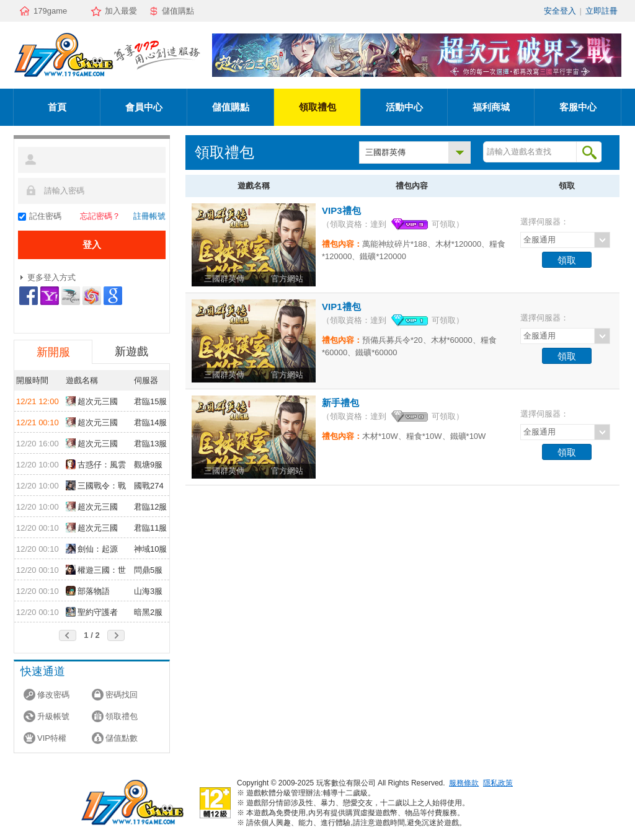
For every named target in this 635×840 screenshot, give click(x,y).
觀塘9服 (148, 465)
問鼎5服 (148, 570)
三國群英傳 (385, 152)
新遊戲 (131, 351)
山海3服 (148, 591)
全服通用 (540, 240)
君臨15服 (150, 401)
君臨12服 (150, 507)
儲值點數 (122, 738)
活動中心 (404, 107)
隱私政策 (498, 783)
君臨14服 (150, 422)
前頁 (68, 635)
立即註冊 (602, 11)
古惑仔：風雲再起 (96, 466)
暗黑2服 (148, 612)
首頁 (57, 107)
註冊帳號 (149, 216)
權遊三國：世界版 (96, 571)
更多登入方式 (51, 277)
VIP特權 (52, 738)
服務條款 (464, 783)
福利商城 (491, 107)
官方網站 (287, 279)
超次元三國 (92, 401)
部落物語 (88, 591)
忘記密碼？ (100, 216)
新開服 (53, 352)
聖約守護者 (92, 612)
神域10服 (150, 549)
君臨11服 (150, 528)
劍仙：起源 (92, 549)
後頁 (116, 635)
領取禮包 (317, 107)
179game (50, 11)
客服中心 (578, 107)
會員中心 (144, 107)
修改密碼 (53, 695)
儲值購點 (178, 11)
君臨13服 (150, 444)
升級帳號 (53, 716)
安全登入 (560, 11)
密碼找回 (122, 695)
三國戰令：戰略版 (96, 487)
